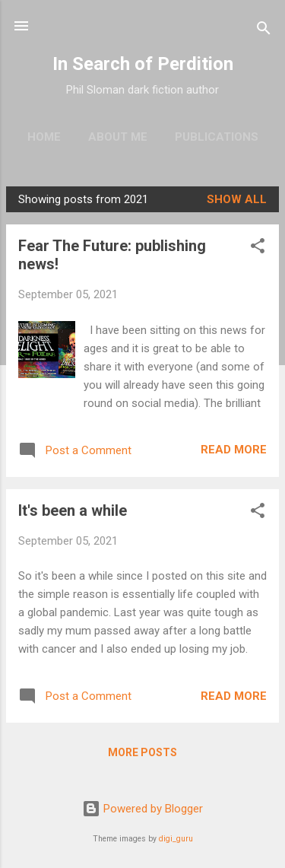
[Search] (264, 31)
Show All (237, 199)
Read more (234, 450)
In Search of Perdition (143, 64)
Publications (217, 137)
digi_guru (176, 839)
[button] (258, 248)
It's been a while (73, 510)
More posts (142, 752)
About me (118, 137)
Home (44, 137)
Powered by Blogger (142, 809)
